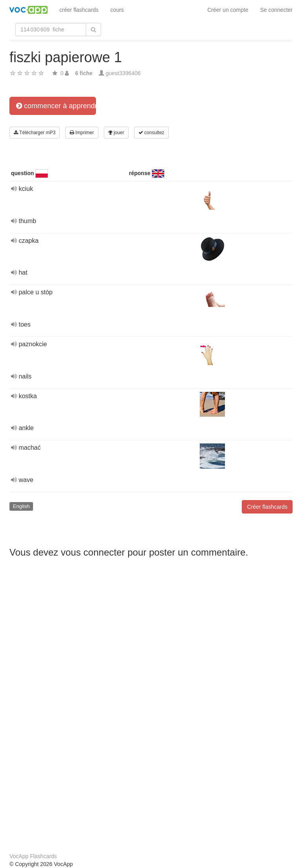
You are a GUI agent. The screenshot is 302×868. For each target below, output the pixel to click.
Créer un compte (228, 10)
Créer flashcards (267, 507)
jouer (116, 133)
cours (117, 10)
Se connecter (277, 10)
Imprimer (82, 133)
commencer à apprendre (56, 106)
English (21, 506)
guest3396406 (123, 73)
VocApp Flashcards (33, 856)
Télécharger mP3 (35, 133)
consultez (151, 133)
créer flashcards (79, 10)
